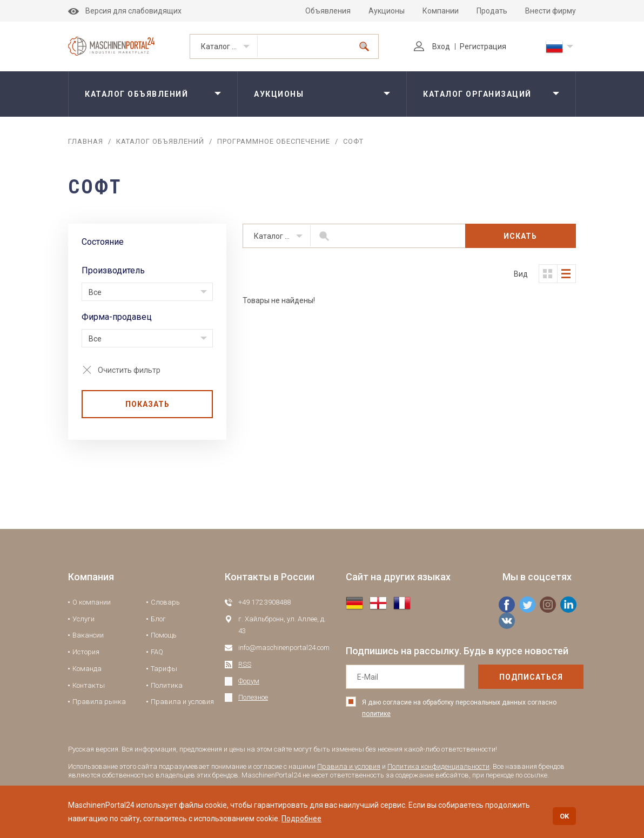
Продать (492, 11)
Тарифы (164, 669)
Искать (520, 236)
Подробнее (301, 819)
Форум (249, 681)
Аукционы (387, 11)
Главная (86, 141)
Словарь (165, 602)
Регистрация (483, 46)
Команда (87, 669)
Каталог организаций (477, 94)
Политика (167, 685)
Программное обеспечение (274, 141)
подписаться (531, 677)
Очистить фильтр (129, 370)
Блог (158, 619)
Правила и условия (182, 702)
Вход (432, 46)
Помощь (164, 635)
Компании (441, 11)
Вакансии (88, 635)
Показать (147, 404)
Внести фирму (551, 11)
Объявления (328, 11)
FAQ (157, 652)
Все (95, 292)
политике (376, 714)
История (86, 652)
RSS (245, 664)
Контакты (89, 685)
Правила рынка (99, 702)
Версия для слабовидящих (125, 11)
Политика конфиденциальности (438, 766)
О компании (92, 602)
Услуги (83, 619)
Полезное (253, 697)
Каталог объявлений (229, 46)
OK (564, 816)
